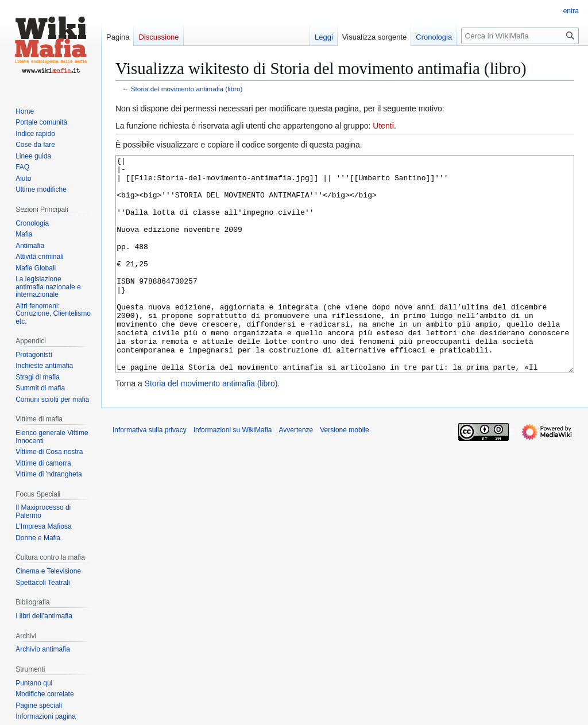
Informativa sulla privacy (150, 473)
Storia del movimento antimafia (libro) (187, 89)
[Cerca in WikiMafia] (520, 36)
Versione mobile (344, 473)
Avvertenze (296, 473)
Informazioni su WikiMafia (233, 473)
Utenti (383, 126)
